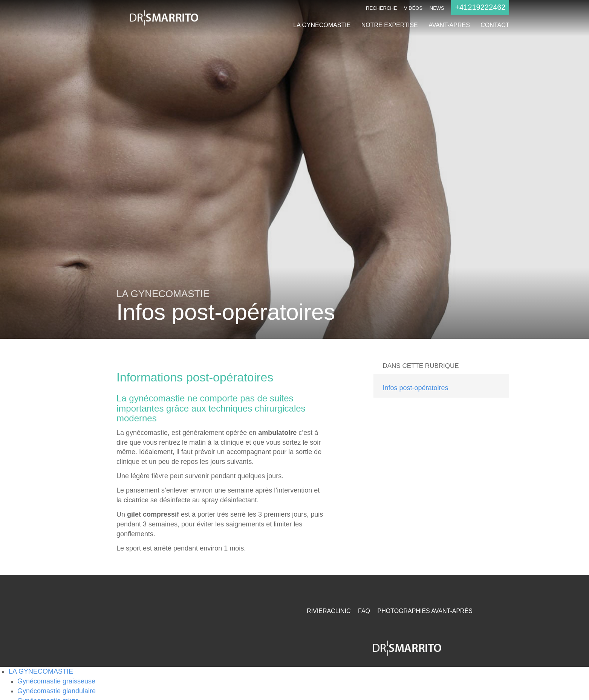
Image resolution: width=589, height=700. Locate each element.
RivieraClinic (329, 611)
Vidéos (413, 8)
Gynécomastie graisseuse (56, 681)
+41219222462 (480, 7)
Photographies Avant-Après (425, 611)
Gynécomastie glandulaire (57, 691)
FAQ (364, 611)
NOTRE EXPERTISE (390, 25)
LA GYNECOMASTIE (322, 25)
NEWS (437, 8)
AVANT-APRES (449, 25)
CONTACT (495, 25)
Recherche (381, 8)
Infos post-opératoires (415, 388)
